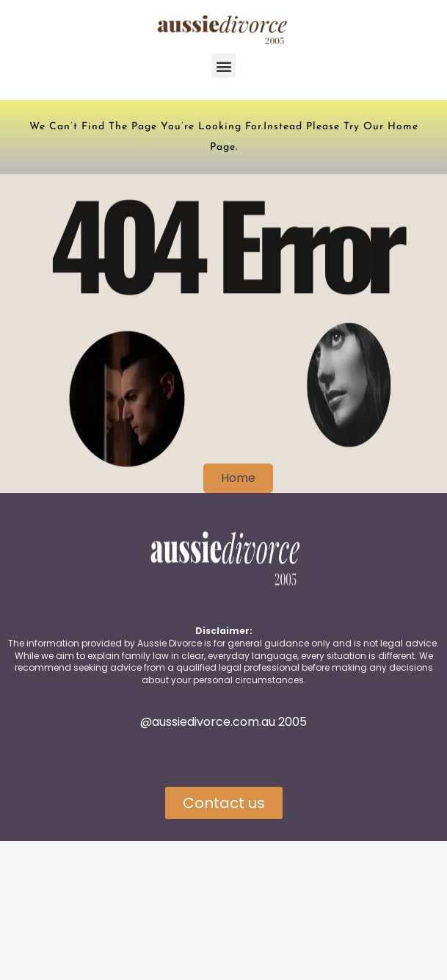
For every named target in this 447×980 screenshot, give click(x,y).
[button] (223, 66)
